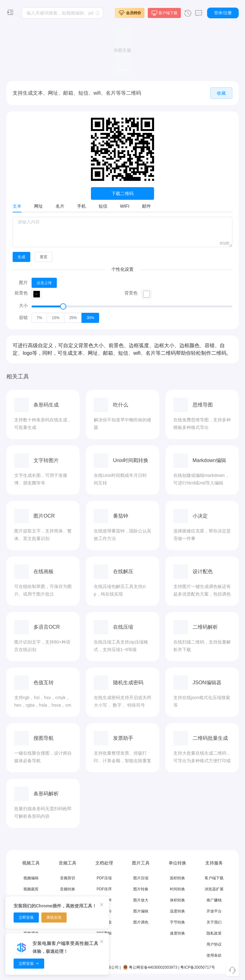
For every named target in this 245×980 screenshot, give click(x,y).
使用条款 (214, 955)
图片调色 (141, 922)
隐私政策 (214, 933)
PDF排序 (104, 889)
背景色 (131, 293)
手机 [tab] (81, 206)
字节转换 (177, 922)
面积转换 (177, 878)
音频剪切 (68, 878)
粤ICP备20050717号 (197, 967)
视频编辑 (31, 878)
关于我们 (214, 922)
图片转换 (141, 889)
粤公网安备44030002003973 (150, 967)
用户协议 (214, 944)
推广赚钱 (214, 900)
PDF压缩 (104, 878)
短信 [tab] (103, 206)
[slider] (132, 306)
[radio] (39, 318)
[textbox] (62, 13)
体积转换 (177, 900)
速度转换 (177, 933)
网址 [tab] (39, 206)
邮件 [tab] (146, 206)
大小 (23, 306)
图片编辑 (141, 911)
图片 (23, 282)
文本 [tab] (17, 206)
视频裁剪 (31, 889)
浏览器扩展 (214, 889)
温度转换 (177, 911)
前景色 (21, 293)
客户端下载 (214, 878)
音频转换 (68, 889)
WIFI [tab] (125, 206)
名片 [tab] (60, 206)
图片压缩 (141, 878)
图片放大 (141, 900)
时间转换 (177, 889)
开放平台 (214, 911)
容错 (23, 318)
